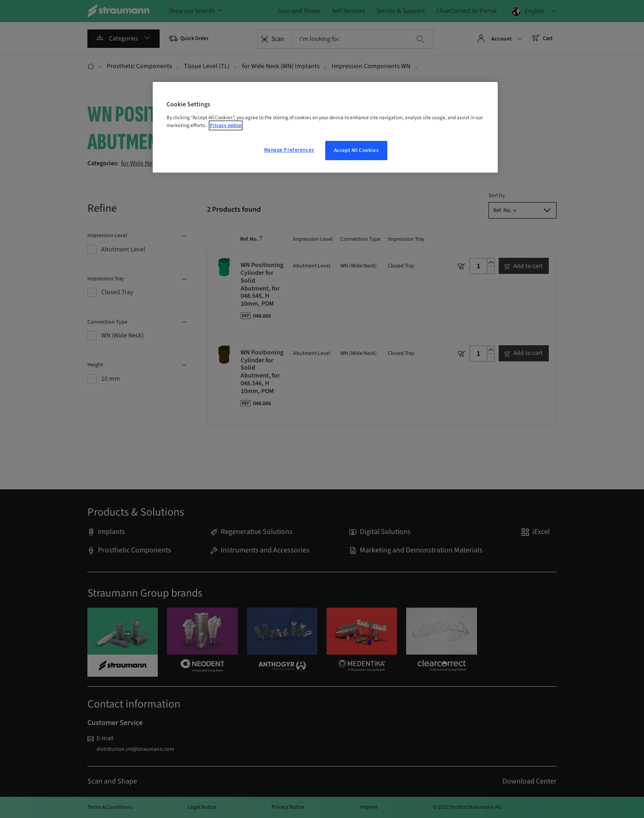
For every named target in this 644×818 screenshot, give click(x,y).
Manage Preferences (289, 150)
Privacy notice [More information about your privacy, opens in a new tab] (226, 125)
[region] (325, 128)
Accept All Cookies (356, 150)
